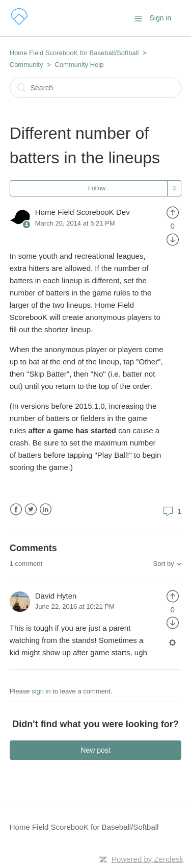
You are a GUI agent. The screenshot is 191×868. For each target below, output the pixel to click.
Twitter (31, 510)
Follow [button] (97, 188)
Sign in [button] (160, 18)
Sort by (164, 564)
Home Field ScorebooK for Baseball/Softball (74, 53)
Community (26, 65)
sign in (41, 691)
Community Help (79, 65)
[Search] (96, 88)
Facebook (16, 510)
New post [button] (95, 750)
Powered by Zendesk (147, 859)
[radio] (173, 212)
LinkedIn (46, 510)
